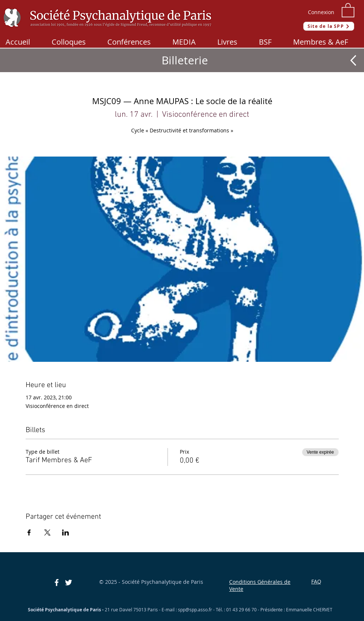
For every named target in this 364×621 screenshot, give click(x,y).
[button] (348, 10)
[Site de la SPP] (329, 26)
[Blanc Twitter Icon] (69, 583)
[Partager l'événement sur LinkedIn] (66, 532)
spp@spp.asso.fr (195, 609)
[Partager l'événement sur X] (47, 532)
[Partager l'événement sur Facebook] (29, 532)
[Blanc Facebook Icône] (57, 583)
